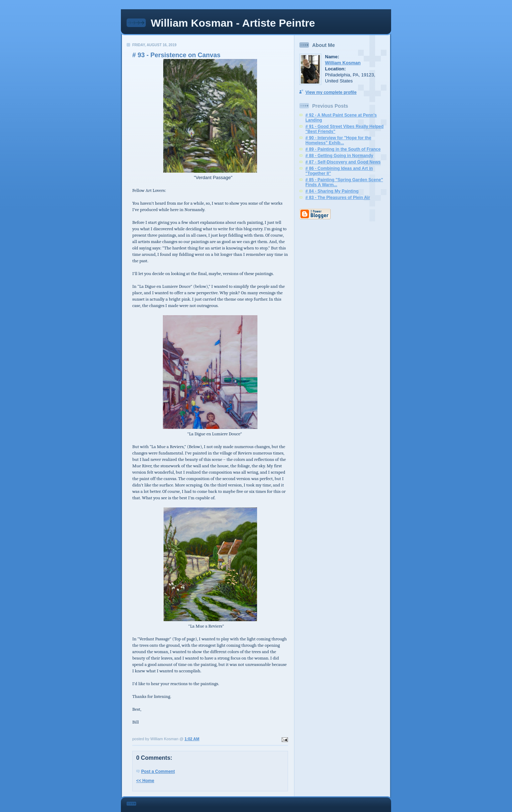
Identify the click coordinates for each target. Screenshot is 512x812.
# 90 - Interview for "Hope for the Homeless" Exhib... (338, 140)
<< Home (145, 781)
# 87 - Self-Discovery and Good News (343, 162)
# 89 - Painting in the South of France (343, 149)
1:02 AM (192, 739)
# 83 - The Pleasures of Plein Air (338, 198)
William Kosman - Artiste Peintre (233, 23)
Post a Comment (158, 771)
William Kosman (343, 63)
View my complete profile (331, 92)
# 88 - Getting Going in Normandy (339, 156)
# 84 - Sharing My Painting (332, 191)
